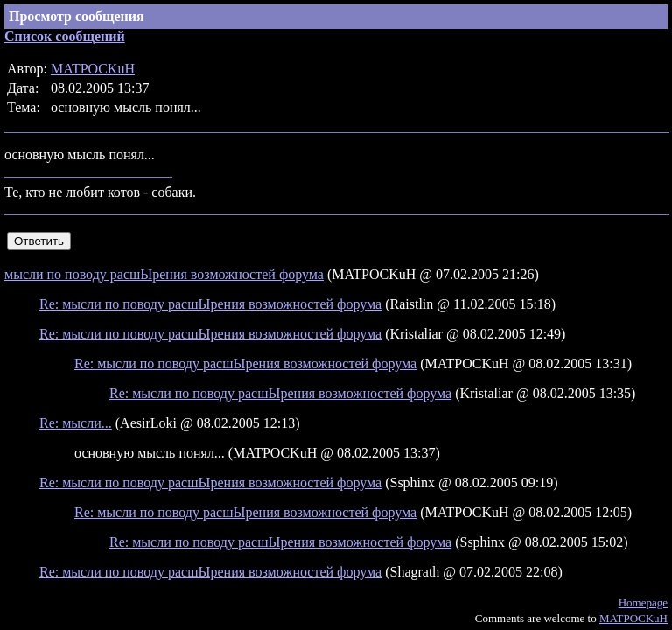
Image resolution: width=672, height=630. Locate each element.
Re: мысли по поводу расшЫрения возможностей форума (210, 304)
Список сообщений (65, 36)
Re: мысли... (76, 423)
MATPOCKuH (93, 69)
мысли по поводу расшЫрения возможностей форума (164, 274)
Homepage (643, 602)
